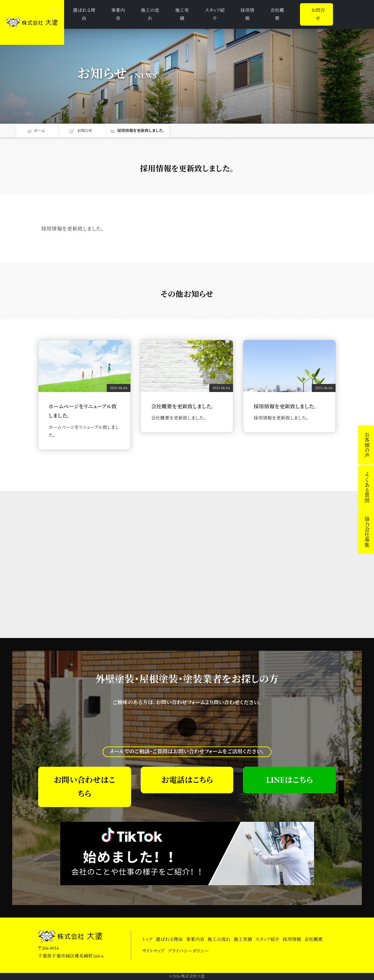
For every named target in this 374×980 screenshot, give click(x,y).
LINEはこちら (290, 780)
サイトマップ (153, 951)
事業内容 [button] (118, 14)
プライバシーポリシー (188, 951)
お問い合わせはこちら (84, 787)
